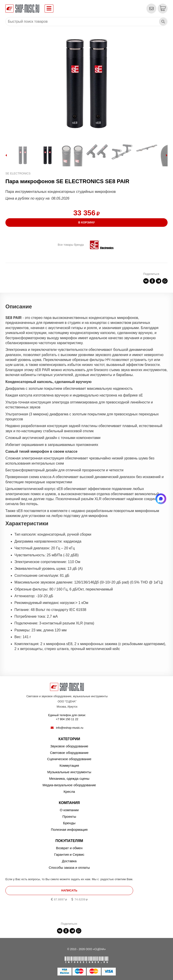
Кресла (69, 792)
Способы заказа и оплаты (69, 868)
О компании (69, 810)
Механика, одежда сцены (69, 778)
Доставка (69, 861)
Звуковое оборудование (69, 746)
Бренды (69, 823)
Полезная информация (69, 830)
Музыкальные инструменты (69, 772)
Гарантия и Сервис (69, 854)
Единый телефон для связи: (67, 717)
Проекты (69, 816)
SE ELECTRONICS (18, 173)
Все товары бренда (71, 245)
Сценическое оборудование (69, 759)
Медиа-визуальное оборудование (69, 785)
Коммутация (69, 765)
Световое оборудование (69, 753)
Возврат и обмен (69, 848)
